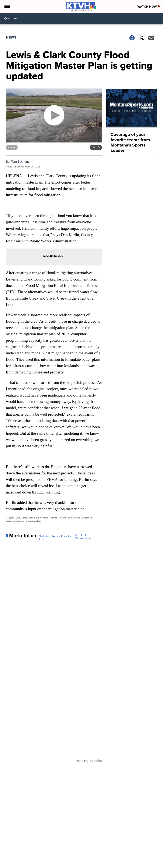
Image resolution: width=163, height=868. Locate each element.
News (11, 37)
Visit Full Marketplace (83, 537)
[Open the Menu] (7, 6)
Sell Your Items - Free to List (55, 538)
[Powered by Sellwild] (96, 761)
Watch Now (149, 7)
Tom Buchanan (21, 162)
